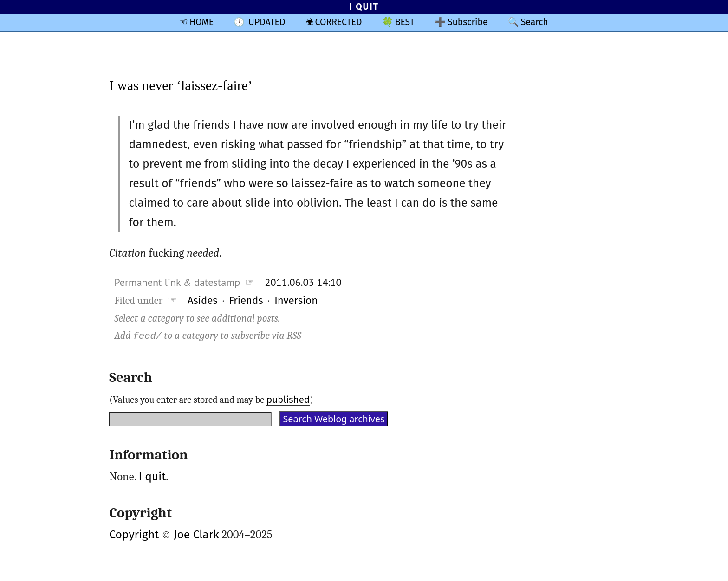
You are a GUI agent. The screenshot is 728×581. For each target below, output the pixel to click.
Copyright (134, 535)
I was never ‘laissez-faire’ (181, 85)
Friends (246, 300)
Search (535, 22)
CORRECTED (339, 22)
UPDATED (267, 22)
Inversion (296, 300)
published (288, 400)
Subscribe (468, 22)
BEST (405, 22)
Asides (203, 300)
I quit (152, 477)
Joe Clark (196, 535)
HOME (201, 22)
